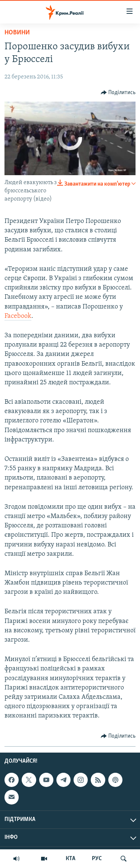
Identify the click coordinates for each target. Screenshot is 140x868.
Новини (17, 33)
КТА (71, 859)
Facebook (18, 316)
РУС (97, 859)
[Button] (118, 93)
